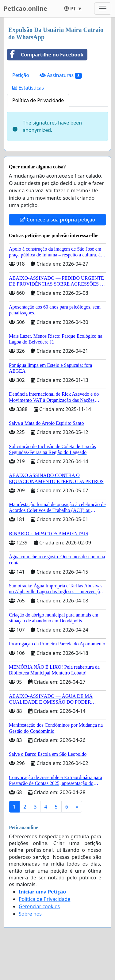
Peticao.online (25, 8)
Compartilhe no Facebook (45, 55)
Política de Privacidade (38, 100)
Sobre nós (30, 914)
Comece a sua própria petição (57, 220)
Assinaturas (61, 75)
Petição (21, 75)
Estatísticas (28, 88)
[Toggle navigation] (103, 9)
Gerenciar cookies (39, 906)
